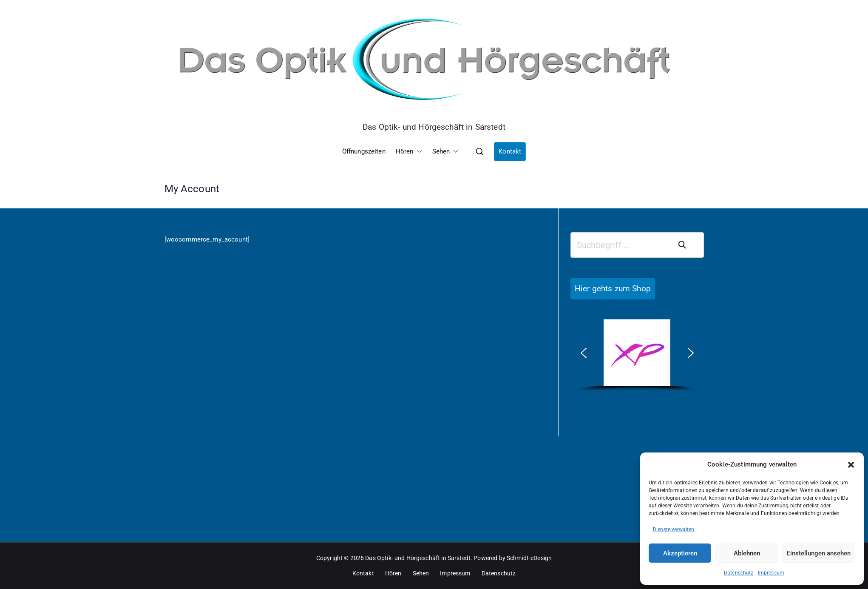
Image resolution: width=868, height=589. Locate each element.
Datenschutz (739, 573)
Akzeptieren (680, 553)
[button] (851, 465)
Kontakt (510, 151)
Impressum (771, 573)
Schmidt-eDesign (529, 558)
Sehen (445, 152)
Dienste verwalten (674, 529)
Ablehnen (747, 553)
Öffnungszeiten (364, 151)
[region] (637, 356)
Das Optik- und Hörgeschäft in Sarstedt (434, 127)
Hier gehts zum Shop (613, 289)
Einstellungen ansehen (819, 553)
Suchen (688, 245)
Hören (409, 152)
